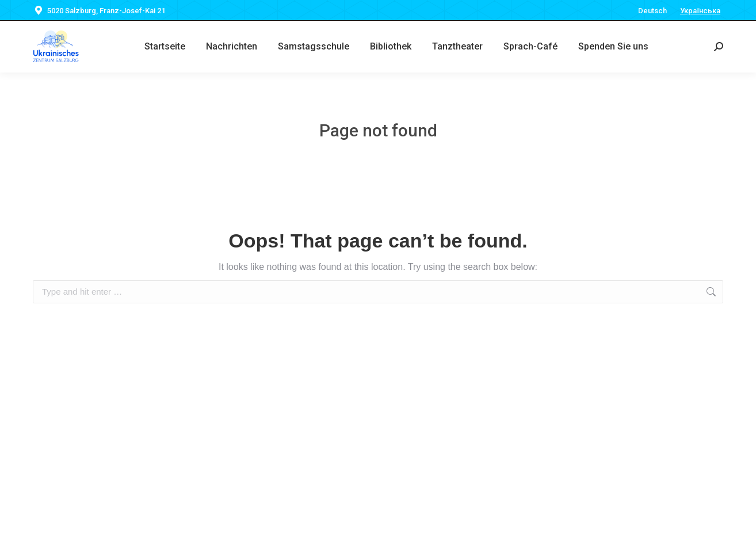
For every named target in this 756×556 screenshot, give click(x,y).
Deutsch (652, 11)
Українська (700, 11)
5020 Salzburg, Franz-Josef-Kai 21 (99, 11)
